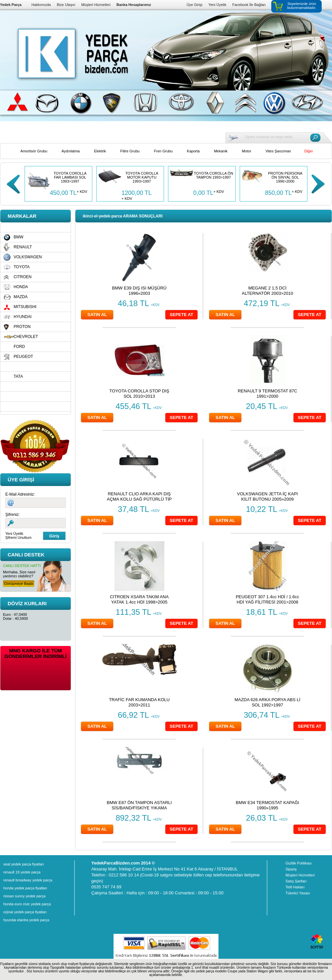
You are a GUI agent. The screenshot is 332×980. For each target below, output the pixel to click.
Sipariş (291, 869)
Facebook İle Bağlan (249, 5)
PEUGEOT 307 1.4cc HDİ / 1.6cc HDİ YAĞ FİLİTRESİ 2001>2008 (267, 599)
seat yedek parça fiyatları (24, 864)
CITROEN (23, 277)
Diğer (308, 151)
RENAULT (23, 247)
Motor (246, 151)
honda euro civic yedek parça (27, 904)
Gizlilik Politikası (299, 863)
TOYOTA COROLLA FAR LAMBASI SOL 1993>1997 (70, 177)
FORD (19, 347)
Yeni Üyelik (217, 5)
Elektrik (100, 151)
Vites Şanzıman (278, 151)
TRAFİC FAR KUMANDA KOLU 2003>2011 (139, 702)
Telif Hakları (295, 887)
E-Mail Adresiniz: (20, 494)
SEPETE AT (181, 315)
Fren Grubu (163, 151)
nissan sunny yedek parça (24, 896)
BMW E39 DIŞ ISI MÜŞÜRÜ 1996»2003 (139, 291)
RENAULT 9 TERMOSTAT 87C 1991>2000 (267, 394)
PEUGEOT (23, 357)
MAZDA (21, 297)
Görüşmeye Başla (18, 584)
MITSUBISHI (25, 307)
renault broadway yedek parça (28, 880)
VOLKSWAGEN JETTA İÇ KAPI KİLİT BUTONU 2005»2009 (268, 496)
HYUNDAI (23, 317)
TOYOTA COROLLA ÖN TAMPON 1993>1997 (213, 175)
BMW (18, 237)
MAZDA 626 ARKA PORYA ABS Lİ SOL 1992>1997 (267, 702)
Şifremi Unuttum (18, 537)
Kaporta (193, 151)
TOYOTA (22, 267)
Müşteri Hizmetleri (96, 5)
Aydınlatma (71, 151)
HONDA (21, 287)
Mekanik (221, 151)
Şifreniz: (12, 515)
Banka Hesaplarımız (134, 5)
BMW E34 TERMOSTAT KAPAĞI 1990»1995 (267, 805)
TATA (18, 376)
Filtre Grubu (130, 151)
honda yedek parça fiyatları (25, 888)
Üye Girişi (195, 5)
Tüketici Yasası (298, 893)
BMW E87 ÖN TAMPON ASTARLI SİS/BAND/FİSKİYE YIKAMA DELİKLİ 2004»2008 (139, 808)
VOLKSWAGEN (28, 257)
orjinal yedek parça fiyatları (25, 912)
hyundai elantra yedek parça (26, 920)
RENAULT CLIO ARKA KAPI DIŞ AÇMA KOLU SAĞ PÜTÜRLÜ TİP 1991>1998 (139, 499)
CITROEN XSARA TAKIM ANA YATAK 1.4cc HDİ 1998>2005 (139, 599)
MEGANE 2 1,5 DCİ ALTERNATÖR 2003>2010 (267, 291)
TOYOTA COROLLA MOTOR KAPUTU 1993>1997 (142, 177)
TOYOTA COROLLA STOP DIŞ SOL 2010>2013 (139, 394)
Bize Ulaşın (66, 5)
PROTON (22, 327)
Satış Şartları (296, 881)
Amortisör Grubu (34, 151)
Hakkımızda (41, 5)
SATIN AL (97, 315)
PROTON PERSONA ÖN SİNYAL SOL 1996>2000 (285, 177)
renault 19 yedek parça (22, 872)
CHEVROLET (26, 337)
